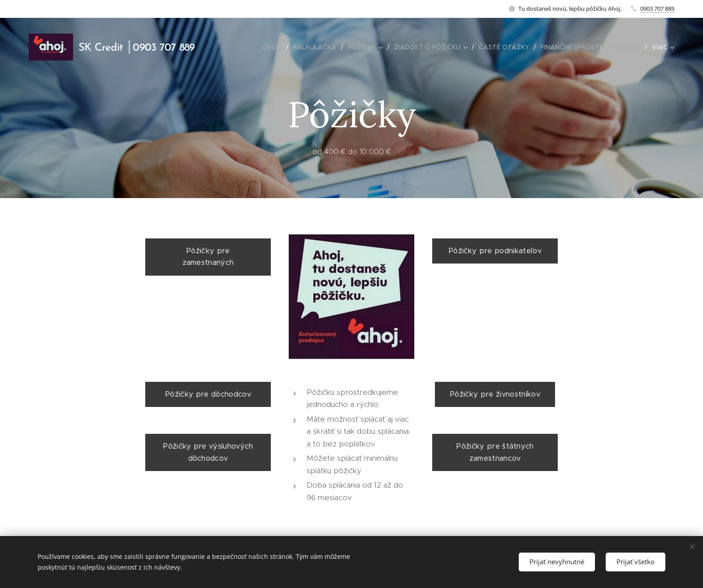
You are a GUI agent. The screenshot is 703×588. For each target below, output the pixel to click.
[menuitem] (274, 47)
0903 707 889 (657, 9)
